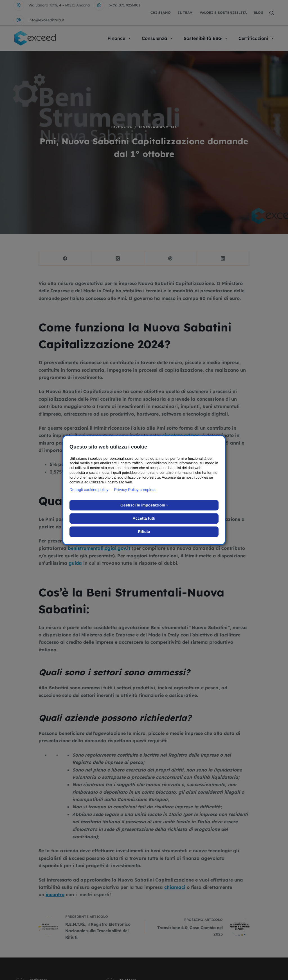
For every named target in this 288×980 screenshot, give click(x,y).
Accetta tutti (144, 518)
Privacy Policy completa (135, 490)
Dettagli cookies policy (89, 490)
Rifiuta (144, 532)
